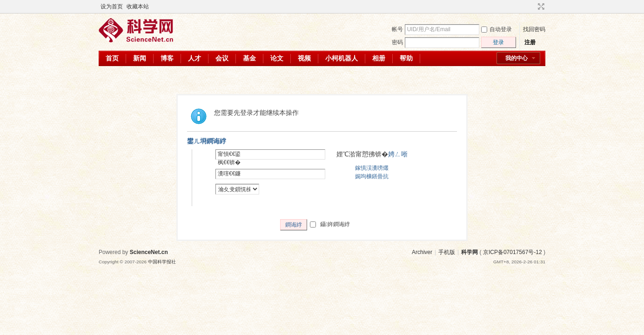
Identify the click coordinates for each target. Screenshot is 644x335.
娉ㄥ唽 (398, 154)
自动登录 (496, 29)
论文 (277, 58)
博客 (167, 58)
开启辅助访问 (532, 7)
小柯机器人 (342, 58)
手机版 (447, 252)
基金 (249, 58)
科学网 (470, 252)
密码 (397, 42)
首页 (112, 58)
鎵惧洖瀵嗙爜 (372, 168)
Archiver (422, 252)
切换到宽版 (540, 7)
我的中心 (517, 58)
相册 (379, 58)
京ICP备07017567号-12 (513, 252)
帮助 (406, 58)
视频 (304, 58)
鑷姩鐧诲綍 (330, 224)
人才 (195, 58)
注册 (530, 42)
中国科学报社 (162, 262)
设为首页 (112, 7)
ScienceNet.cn (149, 252)
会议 (222, 58)
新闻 (140, 58)
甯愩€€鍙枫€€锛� (229, 158)
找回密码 (534, 29)
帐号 (397, 29)
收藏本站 (138, 7)
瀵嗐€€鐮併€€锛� (229, 178)
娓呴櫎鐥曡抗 (372, 176)
